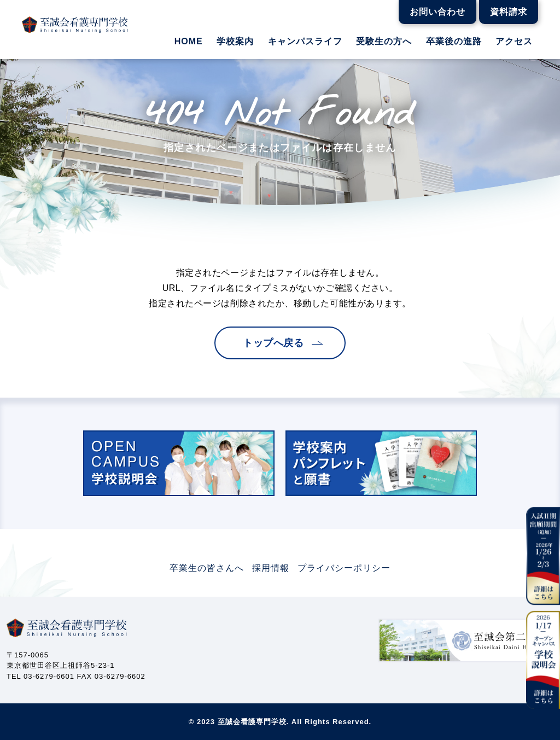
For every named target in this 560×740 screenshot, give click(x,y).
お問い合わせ (437, 12)
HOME (189, 42)
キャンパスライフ (305, 42)
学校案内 (235, 42)
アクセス (514, 42)
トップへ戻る (273, 343)
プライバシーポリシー (344, 568)
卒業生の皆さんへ (207, 568)
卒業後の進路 (454, 42)
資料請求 (509, 12)
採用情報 (271, 568)
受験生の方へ (384, 42)
